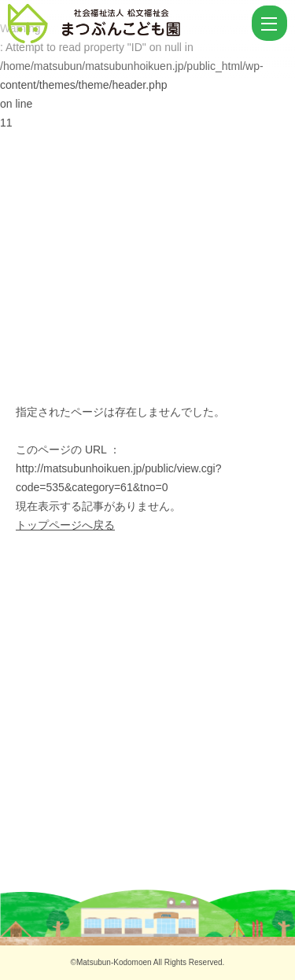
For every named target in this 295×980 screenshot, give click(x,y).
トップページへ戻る (65, 525)
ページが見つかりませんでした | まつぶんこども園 (128, 24)
